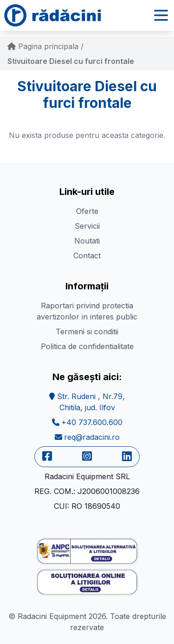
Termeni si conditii (87, 331)
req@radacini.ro (87, 437)
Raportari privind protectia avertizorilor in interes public (87, 311)
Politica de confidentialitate (87, 346)
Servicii (87, 226)
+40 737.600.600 (87, 422)
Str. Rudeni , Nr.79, (87, 402)
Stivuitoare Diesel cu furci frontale (71, 61)
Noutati (87, 241)
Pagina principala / (45, 46)
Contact (87, 256)
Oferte (87, 211)
